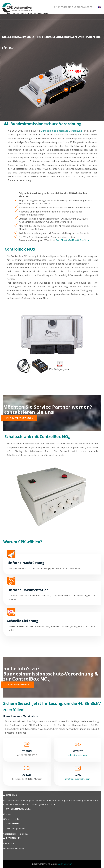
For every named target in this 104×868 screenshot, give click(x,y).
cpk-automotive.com (78, 755)
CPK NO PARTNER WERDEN (19, 418)
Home (9, 13)
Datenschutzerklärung (14, 849)
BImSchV (16, 13)
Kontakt (46, 13)
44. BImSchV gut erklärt (14, 829)
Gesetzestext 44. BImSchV (16, 834)
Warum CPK (38, 13)
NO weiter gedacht (13, 819)
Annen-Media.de (65, 864)
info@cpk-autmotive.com (73, 7)
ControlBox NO (26, 13)
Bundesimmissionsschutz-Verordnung (62, 131)
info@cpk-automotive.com (78, 779)
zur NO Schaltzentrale (17, 685)
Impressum (9, 843)
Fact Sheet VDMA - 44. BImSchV (73, 240)
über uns (7, 814)
